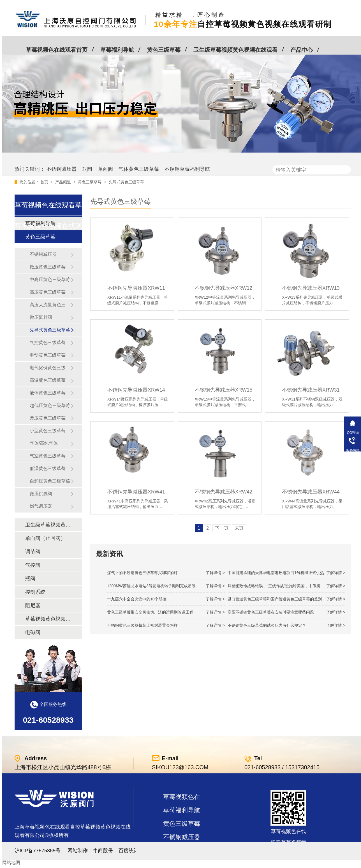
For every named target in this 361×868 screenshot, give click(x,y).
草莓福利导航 (117, 50)
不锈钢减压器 (61, 169)
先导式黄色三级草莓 (126, 182)
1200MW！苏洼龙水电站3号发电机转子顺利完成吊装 (151, 586)
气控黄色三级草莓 (48, 342)
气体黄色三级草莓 (139, 169)
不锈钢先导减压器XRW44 (311, 492)
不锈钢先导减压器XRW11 (136, 288)
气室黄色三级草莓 (48, 456)
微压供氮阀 (41, 494)
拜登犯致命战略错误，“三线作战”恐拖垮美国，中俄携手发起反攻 (284, 586)
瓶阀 (87, 169)
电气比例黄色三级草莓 (50, 368)
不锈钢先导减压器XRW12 (224, 288)
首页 (45, 182)
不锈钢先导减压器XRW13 (311, 288)
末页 (239, 528)
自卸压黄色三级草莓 (50, 481)
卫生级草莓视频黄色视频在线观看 (235, 50)
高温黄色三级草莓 (48, 380)
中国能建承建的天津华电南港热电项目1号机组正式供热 (276, 573)
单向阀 (105, 169)
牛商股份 (103, 851)
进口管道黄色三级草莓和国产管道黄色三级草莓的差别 (275, 599)
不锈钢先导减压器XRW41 (136, 492)
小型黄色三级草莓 (48, 431)
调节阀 (33, 552)
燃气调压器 (41, 506)
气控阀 (33, 565)
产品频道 (64, 182)
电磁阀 (33, 632)
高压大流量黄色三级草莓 (50, 305)
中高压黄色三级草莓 (50, 279)
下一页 (222, 528)
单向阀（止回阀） (45, 538)
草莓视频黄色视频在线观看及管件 (48, 619)
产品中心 (302, 50)
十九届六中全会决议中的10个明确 (137, 599)
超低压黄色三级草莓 (50, 405)
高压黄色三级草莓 (48, 292)
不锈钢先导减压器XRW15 (224, 390)
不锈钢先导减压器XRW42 (224, 492)
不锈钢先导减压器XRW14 (136, 390)
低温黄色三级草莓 (48, 468)
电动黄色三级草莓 (48, 355)
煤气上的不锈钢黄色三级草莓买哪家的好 (142, 573)
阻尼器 (33, 605)
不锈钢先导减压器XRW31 (311, 390)
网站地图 (11, 863)
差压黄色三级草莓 (48, 418)
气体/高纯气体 (44, 443)
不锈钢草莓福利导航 (187, 169)
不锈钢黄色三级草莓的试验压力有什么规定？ (267, 625)
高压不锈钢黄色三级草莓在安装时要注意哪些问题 (271, 612)
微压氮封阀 (41, 317)
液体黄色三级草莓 (48, 393)
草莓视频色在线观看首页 (57, 50)
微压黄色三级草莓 (48, 267)
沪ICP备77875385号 (38, 851)
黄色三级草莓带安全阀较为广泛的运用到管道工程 (150, 612)
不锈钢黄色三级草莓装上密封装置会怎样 (142, 625)
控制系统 (35, 592)
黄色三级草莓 (164, 50)
